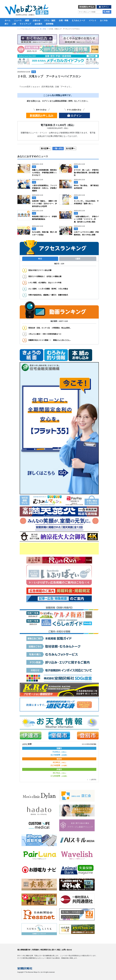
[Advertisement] (59, 549)
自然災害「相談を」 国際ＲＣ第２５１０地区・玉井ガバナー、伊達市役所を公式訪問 (44, 204)
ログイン (105, 7)
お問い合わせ (67, 950)
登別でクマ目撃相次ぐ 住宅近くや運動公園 (45, 276)
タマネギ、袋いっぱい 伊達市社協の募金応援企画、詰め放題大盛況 (86, 173)
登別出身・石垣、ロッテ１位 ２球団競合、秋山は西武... (50, 328)
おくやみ (104, 20)
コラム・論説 (50, 20)
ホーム (8, 20)
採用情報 (50, 24)
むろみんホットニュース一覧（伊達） (35, 29)
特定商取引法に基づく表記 (50, 950)
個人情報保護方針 (24, 950)
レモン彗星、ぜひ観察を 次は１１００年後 (45, 283)
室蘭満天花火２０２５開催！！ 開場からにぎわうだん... (50, 340)
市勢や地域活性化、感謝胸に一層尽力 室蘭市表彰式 (48, 295)
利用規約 (36, 950)
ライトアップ (25, 24)
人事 (14, 24)
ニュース (18, 20)
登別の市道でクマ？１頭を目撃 (40, 270)
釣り (7, 24)
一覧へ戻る (58, 148)
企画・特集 (64, 20)
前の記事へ (46, 148)
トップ (19, 29)
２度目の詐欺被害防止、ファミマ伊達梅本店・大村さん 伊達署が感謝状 (44, 188)
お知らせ (36, 20)
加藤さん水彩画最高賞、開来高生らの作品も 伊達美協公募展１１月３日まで (44, 173)
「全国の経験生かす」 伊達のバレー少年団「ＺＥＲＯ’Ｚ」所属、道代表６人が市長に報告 (86, 219)
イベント (93, 20)
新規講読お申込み (87, 7)
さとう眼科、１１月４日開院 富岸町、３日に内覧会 (48, 289)
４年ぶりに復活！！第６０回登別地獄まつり (46, 334)
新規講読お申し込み (42, 116)
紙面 (27, 20)
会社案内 (38, 24)
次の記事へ (71, 148)
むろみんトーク (79, 20)
